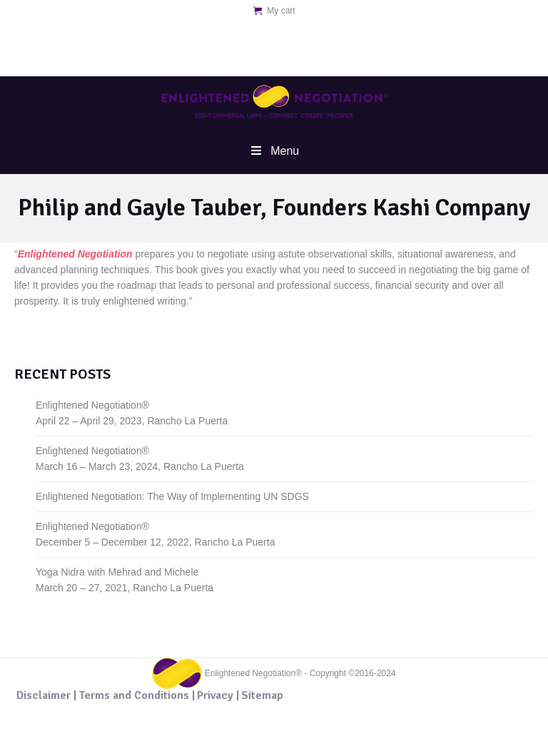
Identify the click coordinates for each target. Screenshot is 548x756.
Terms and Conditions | (137, 695)
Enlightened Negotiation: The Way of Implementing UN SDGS (172, 496)
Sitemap (262, 695)
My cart (281, 11)
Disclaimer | (46, 695)
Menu (274, 151)
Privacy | (218, 695)
